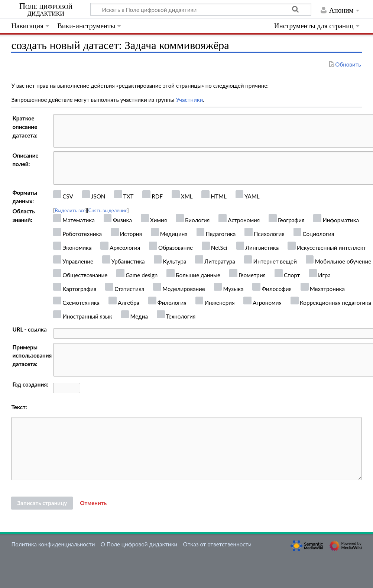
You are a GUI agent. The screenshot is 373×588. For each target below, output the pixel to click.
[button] (93, 503)
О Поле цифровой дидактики (139, 544)
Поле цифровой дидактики (46, 10)
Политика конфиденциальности (53, 544)
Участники (189, 100)
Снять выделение (108, 210)
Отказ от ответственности (217, 544)
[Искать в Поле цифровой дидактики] (201, 9)
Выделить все (70, 210)
